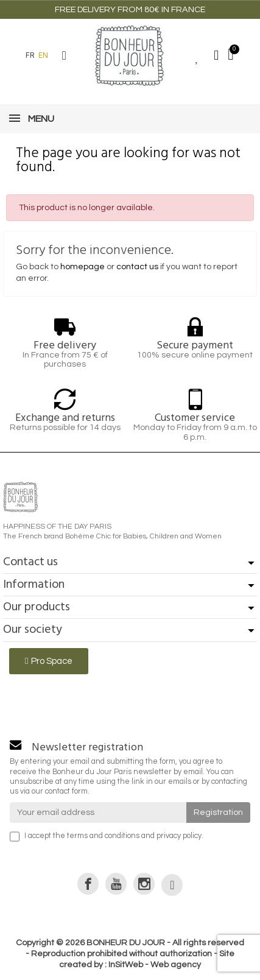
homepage (83, 267)
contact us (137, 267)
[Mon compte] (216, 55)
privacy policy (179, 836)
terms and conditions (103, 836)
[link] (88, 883)
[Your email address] (98, 813)
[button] (64, 55)
